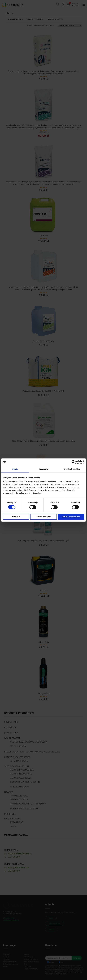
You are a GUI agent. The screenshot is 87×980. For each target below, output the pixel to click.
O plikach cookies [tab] (72, 469)
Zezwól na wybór (43, 517)
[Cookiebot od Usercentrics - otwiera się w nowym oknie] (74, 462)
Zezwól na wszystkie (71, 517)
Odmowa (16, 517)
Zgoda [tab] (15, 469)
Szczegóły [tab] (43, 469)
